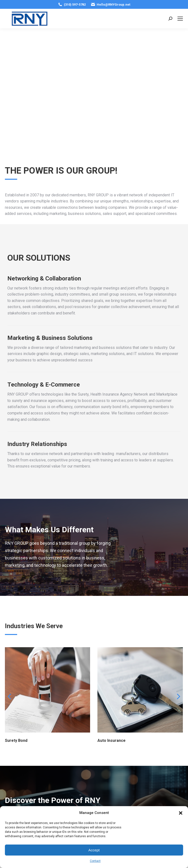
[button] (181, 813)
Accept (94, 850)
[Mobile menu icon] (180, 19)
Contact (95, 861)
